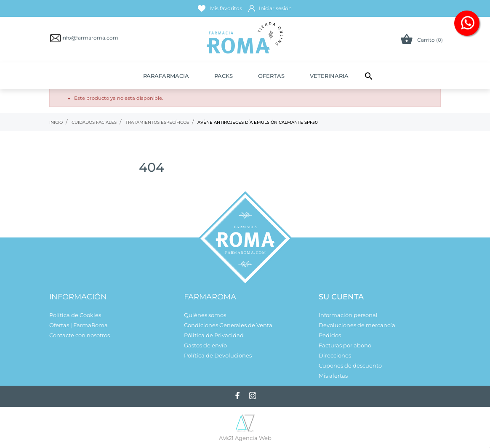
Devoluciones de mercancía (357, 325)
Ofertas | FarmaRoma (79, 325)
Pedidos (330, 335)
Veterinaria (329, 76)
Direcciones (335, 355)
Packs (224, 76)
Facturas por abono (345, 345)
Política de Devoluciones (218, 355)
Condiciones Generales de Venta (228, 325)
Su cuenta (341, 297)
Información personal (348, 315)
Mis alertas (333, 376)
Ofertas (271, 76)
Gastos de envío (205, 345)
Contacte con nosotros (80, 335)
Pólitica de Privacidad (214, 335)
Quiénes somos (205, 315)
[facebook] (237, 396)
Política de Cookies (75, 315)
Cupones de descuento (350, 365)
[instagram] (253, 396)
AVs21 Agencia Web (245, 438)
